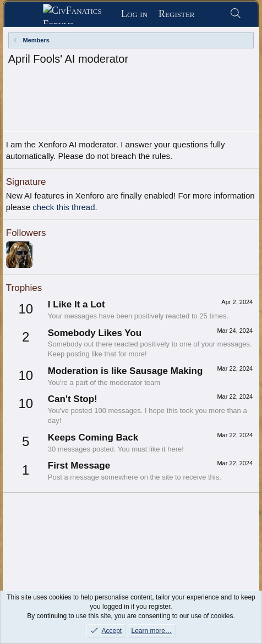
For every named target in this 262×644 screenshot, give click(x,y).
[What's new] (212, 14)
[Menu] (27, 14)
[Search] (236, 14)
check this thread (64, 175)
